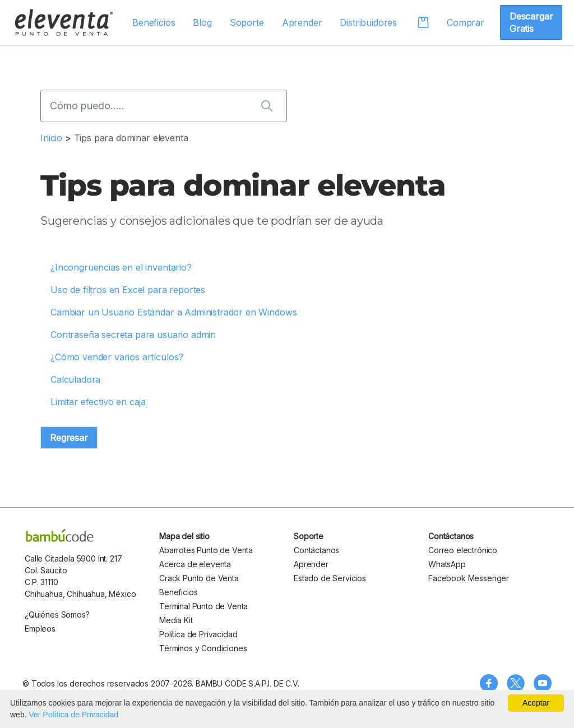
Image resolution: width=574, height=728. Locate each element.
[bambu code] (60, 535)
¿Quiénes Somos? (57, 615)
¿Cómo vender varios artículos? (117, 357)
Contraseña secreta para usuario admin (133, 335)
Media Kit (176, 620)
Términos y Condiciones (203, 648)
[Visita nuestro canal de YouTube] (543, 683)
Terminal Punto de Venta (203, 606)
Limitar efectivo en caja (98, 402)
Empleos (40, 629)
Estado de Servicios (330, 578)
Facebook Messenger (469, 578)
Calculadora (75, 379)
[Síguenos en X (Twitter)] (516, 683)
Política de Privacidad (198, 634)
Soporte (247, 22)
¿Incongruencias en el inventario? (121, 267)
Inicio (51, 138)
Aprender (302, 22)
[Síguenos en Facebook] (489, 683)
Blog (202, 22)
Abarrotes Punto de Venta (206, 550)
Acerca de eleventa (195, 564)
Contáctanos (316, 550)
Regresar (69, 438)
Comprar (466, 22)
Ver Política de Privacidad (73, 715)
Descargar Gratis (531, 22)
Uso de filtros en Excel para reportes (128, 290)
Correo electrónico (463, 550)
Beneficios (154, 22)
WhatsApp (447, 564)
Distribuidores (368, 22)
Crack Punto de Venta (199, 578)
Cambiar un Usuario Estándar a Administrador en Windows (173, 312)
